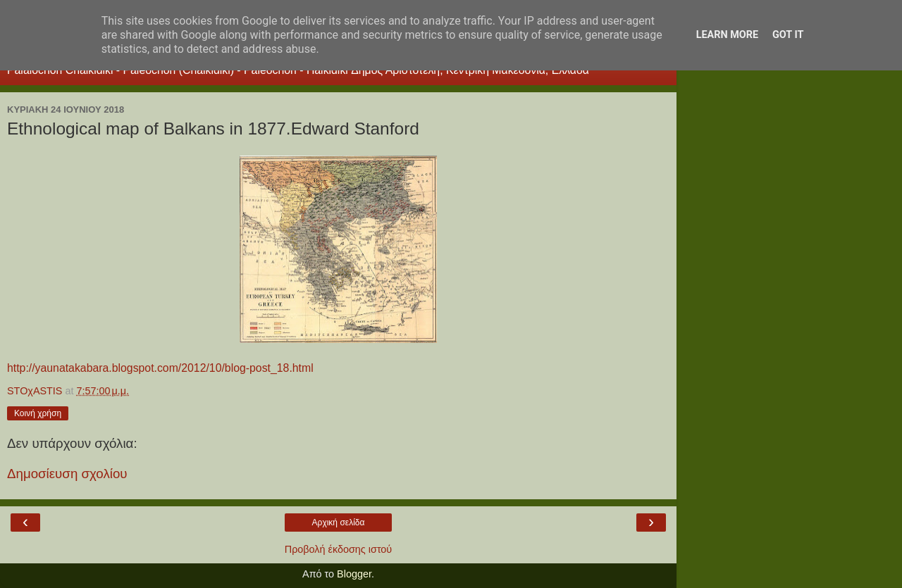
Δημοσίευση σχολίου (67, 474)
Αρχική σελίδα (339, 523)
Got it (788, 35)
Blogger (354, 574)
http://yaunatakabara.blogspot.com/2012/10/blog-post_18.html (160, 368)
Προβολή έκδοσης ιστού (339, 549)
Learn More (727, 35)
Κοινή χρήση (38, 413)
